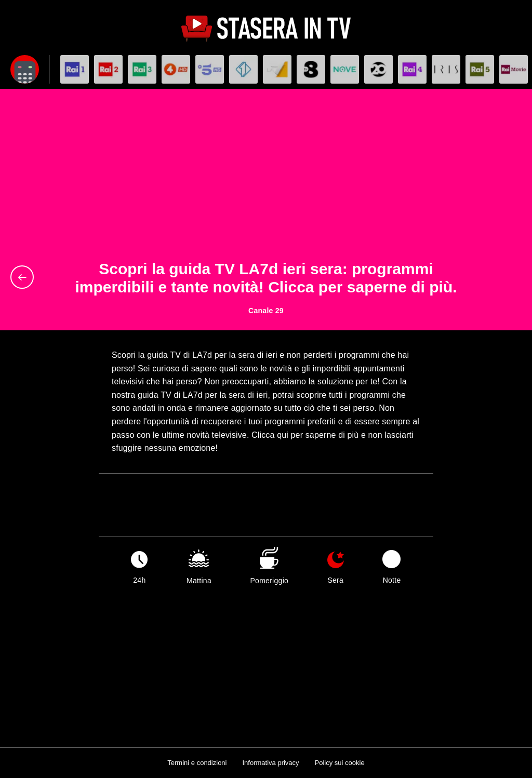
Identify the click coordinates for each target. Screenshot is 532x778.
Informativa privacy (270, 763)
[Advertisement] (266, 182)
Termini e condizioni (197, 763)
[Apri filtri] (25, 69)
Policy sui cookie (340, 763)
